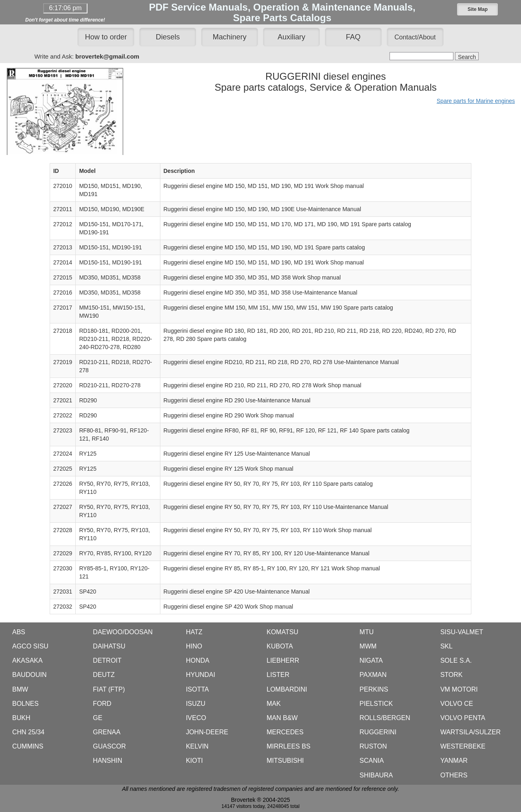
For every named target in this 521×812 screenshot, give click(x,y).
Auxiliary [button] (291, 37)
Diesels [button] (168, 37)
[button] (477, 9)
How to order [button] (106, 37)
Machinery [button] (230, 37)
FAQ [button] (353, 37)
